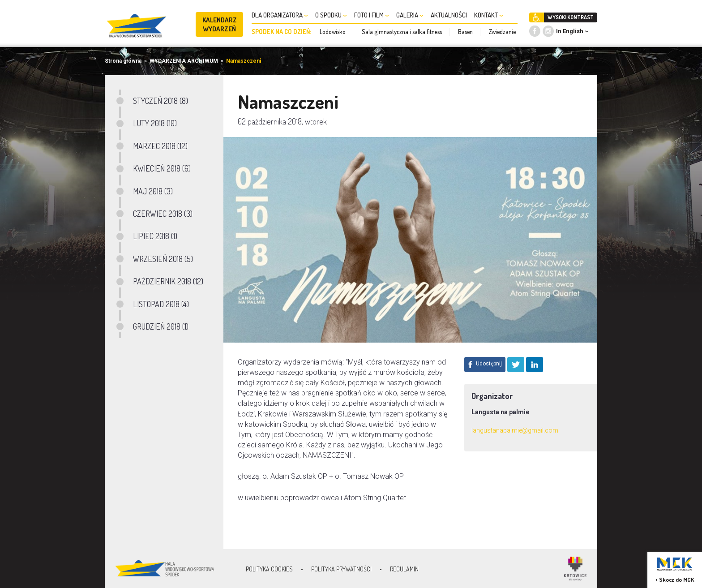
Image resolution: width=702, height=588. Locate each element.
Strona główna (123, 61)
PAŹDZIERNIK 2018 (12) (168, 281)
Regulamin (404, 569)
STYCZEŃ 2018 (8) (161, 101)
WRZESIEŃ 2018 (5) (163, 259)
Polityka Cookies (269, 569)
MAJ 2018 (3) (153, 191)
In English (570, 31)
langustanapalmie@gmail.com (515, 430)
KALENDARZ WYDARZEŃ (220, 24)
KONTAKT (489, 15)
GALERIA (410, 15)
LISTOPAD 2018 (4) (161, 304)
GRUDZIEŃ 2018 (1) (161, 326)
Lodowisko (333, 32)
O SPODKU (331, 15)
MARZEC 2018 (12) (160, 146)
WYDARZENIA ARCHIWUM (184, 61)
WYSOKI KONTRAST (571, 17)
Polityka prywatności (341, 569)
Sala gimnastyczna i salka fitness (402, 32)
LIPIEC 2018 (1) (155, 236)
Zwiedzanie (502, 32)
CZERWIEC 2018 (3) (163, 214)
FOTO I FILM (372, 15)
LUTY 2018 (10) (155, 123)
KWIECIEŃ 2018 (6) (162, 168)
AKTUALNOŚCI (449, 15)
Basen (465, 32)
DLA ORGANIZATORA (280, 15)
